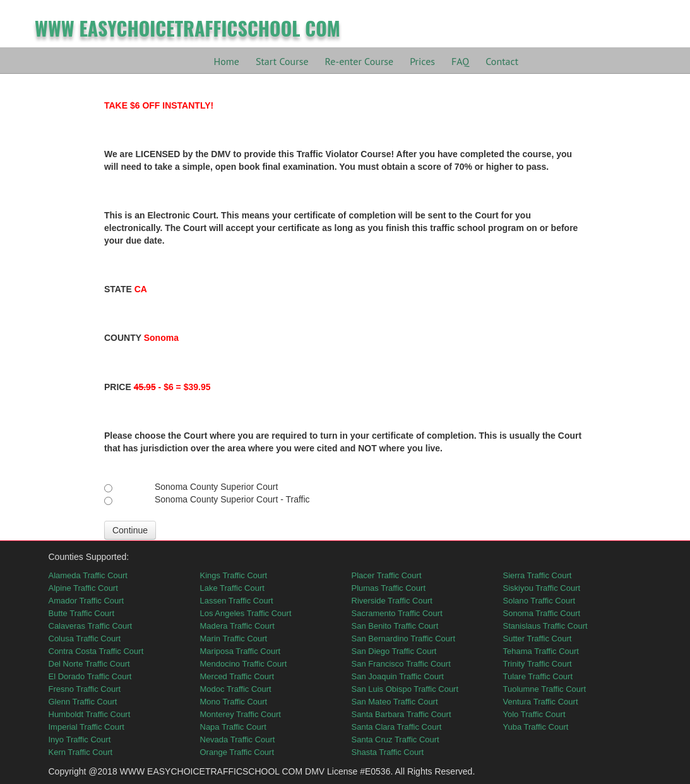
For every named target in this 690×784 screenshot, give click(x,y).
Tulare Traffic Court (538, 676)
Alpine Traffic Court (83, 588)
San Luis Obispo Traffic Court (405, 689)
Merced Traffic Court (237, 676)
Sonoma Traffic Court (542, 613)
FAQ (460, 61)
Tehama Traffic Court (541, 651)
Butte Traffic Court (82, 613)
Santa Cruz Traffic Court (396, 739)
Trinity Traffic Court (538, 664)
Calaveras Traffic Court (91, 626)
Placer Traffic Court (387, 575)
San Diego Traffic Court (394, 651)
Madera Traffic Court (237, 626)
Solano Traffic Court (539, 601)
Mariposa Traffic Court (241, 651)
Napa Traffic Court (233, 727)
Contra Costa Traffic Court (96, 651)
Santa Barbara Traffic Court (402, 714)
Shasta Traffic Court (388, 752)
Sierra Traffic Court (538, 575)
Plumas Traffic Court (389, 588)
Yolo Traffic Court (534, 714)
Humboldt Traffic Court (90, 714)
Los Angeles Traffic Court (246, 613)
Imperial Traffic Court (86, 727)
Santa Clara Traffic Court (397, 727)
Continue (130, 530)
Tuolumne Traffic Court (545, 689)
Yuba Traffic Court (536, 727)
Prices (422, 61)
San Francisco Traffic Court (401, 664)
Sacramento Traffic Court (397, 613)
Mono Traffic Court (234, 702)
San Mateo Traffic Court (395, 702)
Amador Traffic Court (86, 601)
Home (227, 61)
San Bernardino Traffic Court (404, 638)
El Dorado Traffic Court (90, 676)
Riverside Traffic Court (392, 601)
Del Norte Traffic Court (89, 664)
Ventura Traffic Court (541, 702)
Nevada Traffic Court (238, 739)
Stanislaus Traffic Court (545, 626)
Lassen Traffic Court (237, 601)
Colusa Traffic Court (85, 638)
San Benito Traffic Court (395, 626)
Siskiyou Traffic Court (542, 588)
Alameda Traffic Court (88, 575)
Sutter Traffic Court (538, 638)
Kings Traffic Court (234, 575)
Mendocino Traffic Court (244, 664)
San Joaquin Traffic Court (398, 676)
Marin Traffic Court (234, 638)
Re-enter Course (360, 61)
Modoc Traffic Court (236, 689)
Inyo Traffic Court (80, 739)
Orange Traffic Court (237, 752)
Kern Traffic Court (81, 752)
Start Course (282, 61)
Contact (502, 61)
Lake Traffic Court (232, 588)
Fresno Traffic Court (85, 689)
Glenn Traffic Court (83, 702)
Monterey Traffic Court (241, 714)
